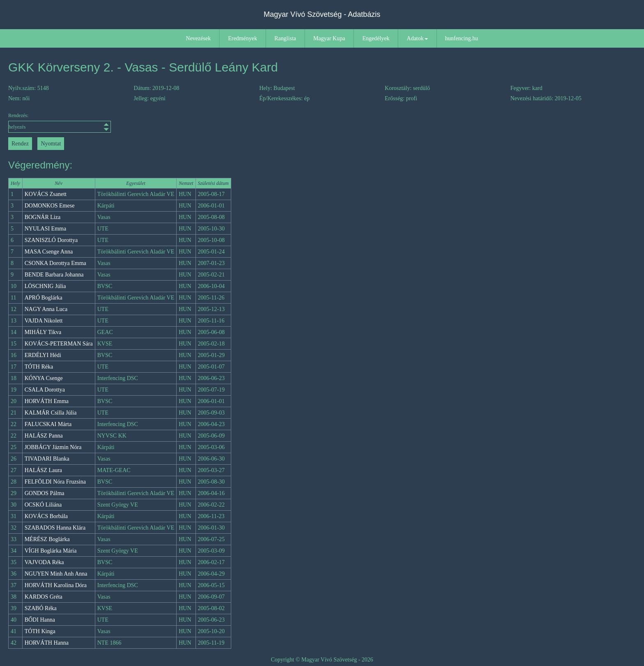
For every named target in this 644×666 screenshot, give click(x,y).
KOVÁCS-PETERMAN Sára (59, 344)
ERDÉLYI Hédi (43, 355)
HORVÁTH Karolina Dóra (56, 585)
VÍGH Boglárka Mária (51, 551)
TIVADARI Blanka (47, 459)
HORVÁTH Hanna (47, 643)
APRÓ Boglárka (44, 298)
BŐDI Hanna (40, 620)
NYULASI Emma (46, 229)
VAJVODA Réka (44, 562)
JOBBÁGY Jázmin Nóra (53, 447)
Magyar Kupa (329, 38)
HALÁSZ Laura (43, 470)
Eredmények (243, 38)
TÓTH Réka (39, 367)
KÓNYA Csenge (44, 378)
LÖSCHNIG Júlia (45, 286)
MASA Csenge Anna (49, 252)
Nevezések (199, 38)
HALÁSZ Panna (44, 436)
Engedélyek (376, 38)
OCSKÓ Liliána (43, 505)
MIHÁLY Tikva (43, 332)
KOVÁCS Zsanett (46, 194)
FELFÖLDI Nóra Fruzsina (55, 482)
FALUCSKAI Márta (48, 424)
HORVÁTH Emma (47, 401)
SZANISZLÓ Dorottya (51, 240)
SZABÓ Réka (41, 608)
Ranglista (285, 38)
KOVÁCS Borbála (46, 516)
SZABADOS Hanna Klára (55, 528)
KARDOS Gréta (44, 597)
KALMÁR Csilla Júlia (51, 413)
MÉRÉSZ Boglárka (47, 539)
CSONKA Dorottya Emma (55, 263)
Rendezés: (60, 123)
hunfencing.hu (462, 38)
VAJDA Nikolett (44, 321)
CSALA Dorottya (45, 390)
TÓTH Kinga (40, 631)
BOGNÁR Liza (43, 217)
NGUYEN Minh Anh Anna (56, 574)
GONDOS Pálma (45, 493)
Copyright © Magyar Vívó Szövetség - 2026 (322, 660)
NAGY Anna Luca (46, 309)
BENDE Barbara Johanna (54, 275)
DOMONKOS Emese (50, 206)
